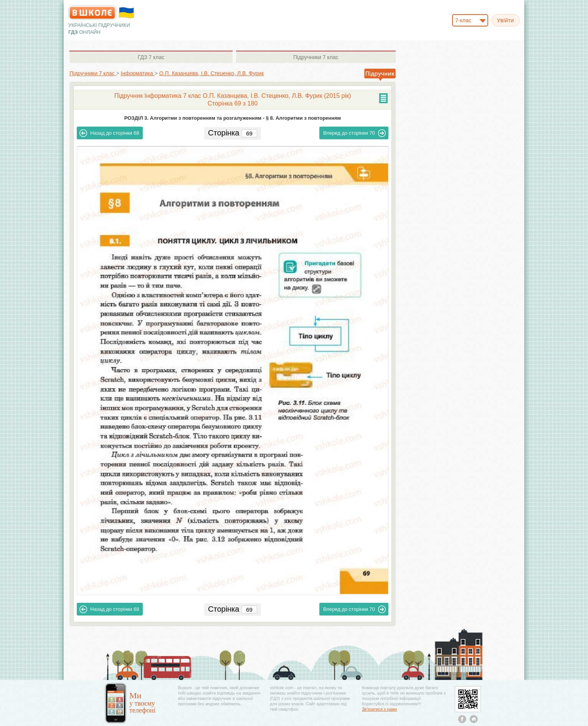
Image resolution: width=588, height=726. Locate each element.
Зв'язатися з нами (379, 709)
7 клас (151, 57)
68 (109, 133)
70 (354, 133)
